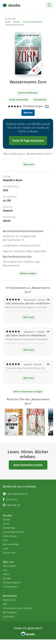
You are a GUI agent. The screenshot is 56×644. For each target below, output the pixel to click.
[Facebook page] (28, 500)
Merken (28, 113)
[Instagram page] (28, 505)
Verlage (7, 578)
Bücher (17, 22)
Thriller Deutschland (18, 100)
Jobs (5, 570)
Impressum (9, 617)
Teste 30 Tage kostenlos (28, 141)
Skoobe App (9, 528)
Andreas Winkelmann (33, 22)
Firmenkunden (10, 587)
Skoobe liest (9, 553)
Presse (6, 574)
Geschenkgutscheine (13, 532)
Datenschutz (9, 600)
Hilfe (5, 540)
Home (8, 22)
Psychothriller (40, 100)
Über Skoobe (9, 566)
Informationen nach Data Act (18, 608)
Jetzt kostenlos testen (28, 465)
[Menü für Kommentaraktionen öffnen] (48, 300)
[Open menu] (49, 5)
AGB (5, 604)
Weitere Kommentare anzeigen (28, 392)
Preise (6, 524)
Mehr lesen (29, 317)
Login (6, 549)
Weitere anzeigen (28, 273)
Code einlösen (10, 536)
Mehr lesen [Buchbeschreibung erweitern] (29, 165)
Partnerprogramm (12, 583)
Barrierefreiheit (11, 544)
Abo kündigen (10, 612)
